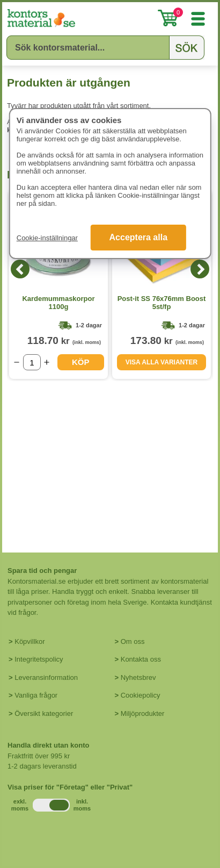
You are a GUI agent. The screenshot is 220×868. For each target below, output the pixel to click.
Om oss (133, 641)
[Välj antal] (32, 362)
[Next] (200, 269)
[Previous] (20, 269)
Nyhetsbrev (138, 677)
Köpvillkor (30, 641)
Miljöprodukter (143, 713)
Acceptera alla (139, 237)
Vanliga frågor (36, 695)
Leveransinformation (46, 677)
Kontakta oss (141, 659)
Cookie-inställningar (47, 238)
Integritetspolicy (39, 659)
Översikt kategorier (44, 713)
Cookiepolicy (141, 695)
